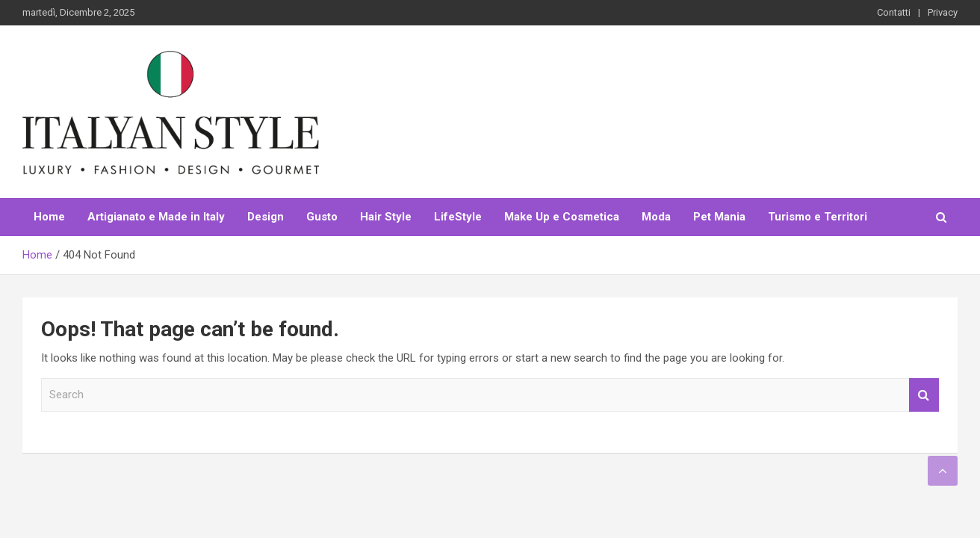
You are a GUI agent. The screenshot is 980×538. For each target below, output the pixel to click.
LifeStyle (458, 217)
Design (266, 217)
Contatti (894, 12)
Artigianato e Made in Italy (156, 217)
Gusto (322, 217)
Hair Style (386, 217)
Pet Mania (719, 217)
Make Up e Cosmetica (562, 217)
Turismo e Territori (818, 217)
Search (924, 395)
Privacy (943, 12)
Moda (656, 217)
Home (49, 217)
